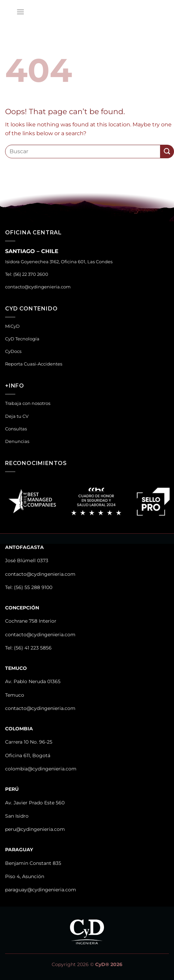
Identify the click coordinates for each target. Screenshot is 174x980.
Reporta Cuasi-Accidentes (34, 364)
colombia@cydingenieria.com (41, 769)
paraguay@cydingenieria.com (41, 890)
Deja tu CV (17, 416)
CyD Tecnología (22, 339)
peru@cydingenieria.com (35, 829)
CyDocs (13, 351)
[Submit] (167, 151)
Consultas (16, 429)
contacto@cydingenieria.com (38, 287)
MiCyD (12, 326)
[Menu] (20, 12)
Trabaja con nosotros (28, 403)
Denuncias (17, 441)
